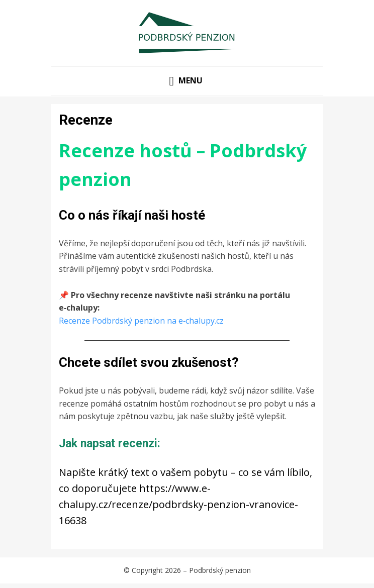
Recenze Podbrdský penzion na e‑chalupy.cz (141, 321)
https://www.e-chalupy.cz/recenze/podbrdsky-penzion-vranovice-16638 (178, 504)
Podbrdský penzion (220, 570)
